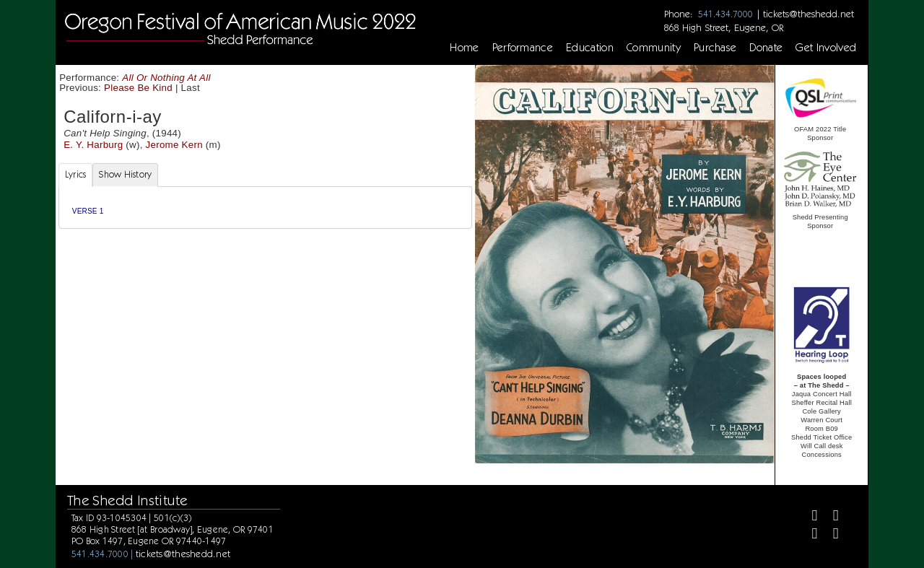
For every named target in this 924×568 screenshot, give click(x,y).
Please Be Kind (138, 88)
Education (590, 48)
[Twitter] (830, 517)
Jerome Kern (174, 145)
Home (464, 48)
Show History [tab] (125, 174)
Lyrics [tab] (76, 174)
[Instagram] (808, 535)
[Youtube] (830, 535)
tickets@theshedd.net (808, 14)
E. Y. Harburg (93, 145)
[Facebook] (808, 517)
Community (654, 48)
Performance (523, 48)
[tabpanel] (265, 207)
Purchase (715, 48)
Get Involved (826, 48)
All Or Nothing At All (166, 78)
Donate (766, 48)
